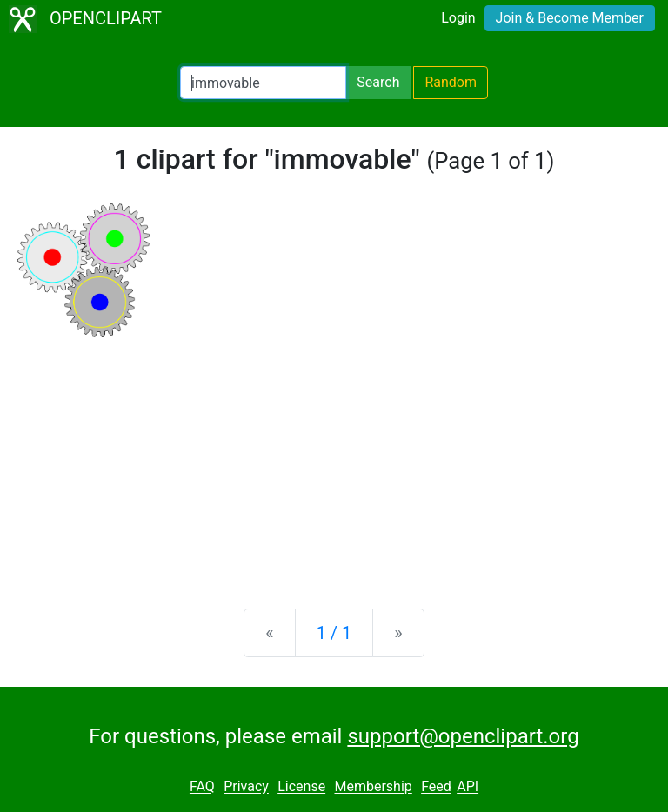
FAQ (202, 787)
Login (458, 18)
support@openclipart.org (463, 736)
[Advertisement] (334, 459)
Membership (373, 787)
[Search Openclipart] (263, 83)
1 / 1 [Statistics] (334, 633)
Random (451, 82)
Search (378, 82)
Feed (436, 787)
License (301, 787)
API (468, 787)
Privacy (246, 787)
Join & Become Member (570, 18)
